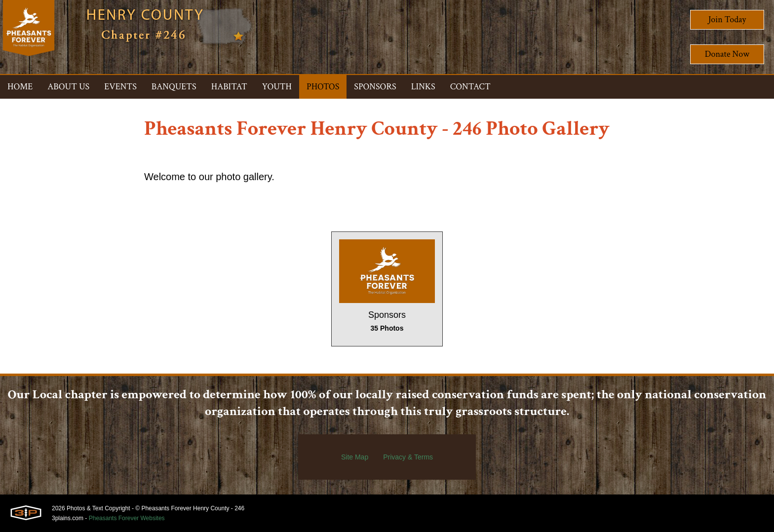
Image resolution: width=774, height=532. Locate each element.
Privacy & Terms (408, 457)
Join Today (727, 19)
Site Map (355, 457)
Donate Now (727, 54)
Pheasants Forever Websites (127, 518)
